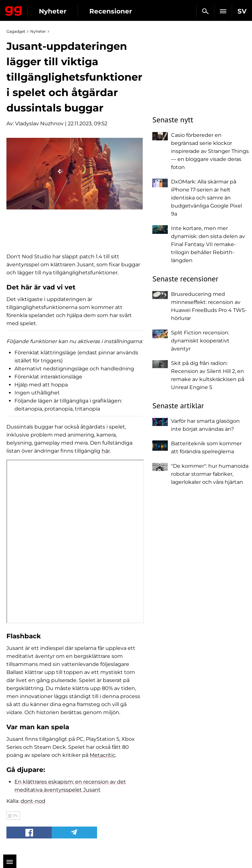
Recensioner (111, 11)
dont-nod (33, 801)
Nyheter (53, 11)
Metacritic (103, 755)
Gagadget (14, 10)
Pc (16, 815)
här (106, 451)
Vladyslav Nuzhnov (39, 124)
